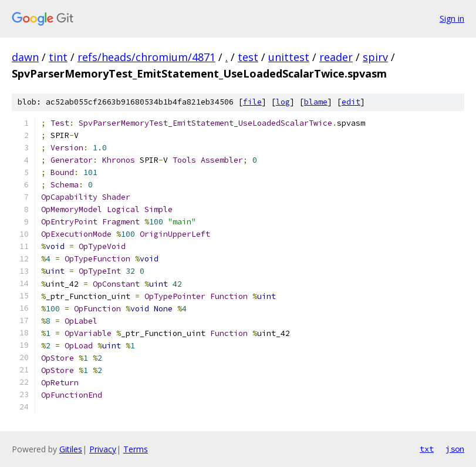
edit (351, 102)
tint (58, 57)
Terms (136, 449)
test (248, 57)
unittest (289, 57)
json (455, 449)
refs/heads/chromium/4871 (146, 57)
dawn (25, 57)
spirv (375, 57)
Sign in (452, 19)
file (252, 102)
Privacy (103, 449)
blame (316, 102)
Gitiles (71, 449)
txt (427, 449)
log (283, 102)
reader (336, 57)
